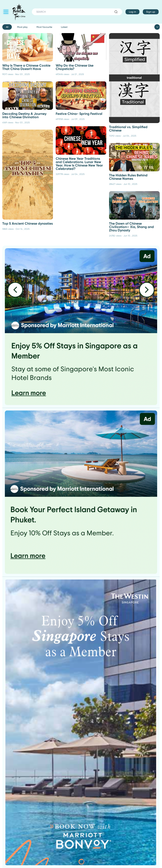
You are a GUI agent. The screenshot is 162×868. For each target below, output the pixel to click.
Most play (22, 27)
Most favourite (44, 27)
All (7, 27)
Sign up (151, 12)
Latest (64, 27)
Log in (132, 12)
